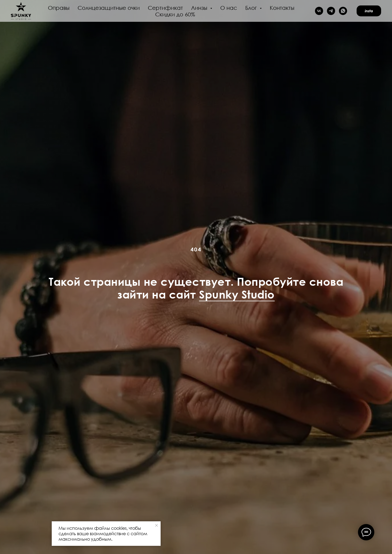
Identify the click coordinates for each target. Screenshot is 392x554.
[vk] (319, 11)
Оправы (59, 8)
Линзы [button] (200, 8)
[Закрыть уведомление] (157, 525)
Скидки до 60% (175, 14)
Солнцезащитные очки (109, 8)
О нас (229, 8)
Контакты (282, 8)
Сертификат (165, 8)
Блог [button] (252, 8)
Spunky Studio (237, 294)
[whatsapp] (343, 11)
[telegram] (331, 11)
